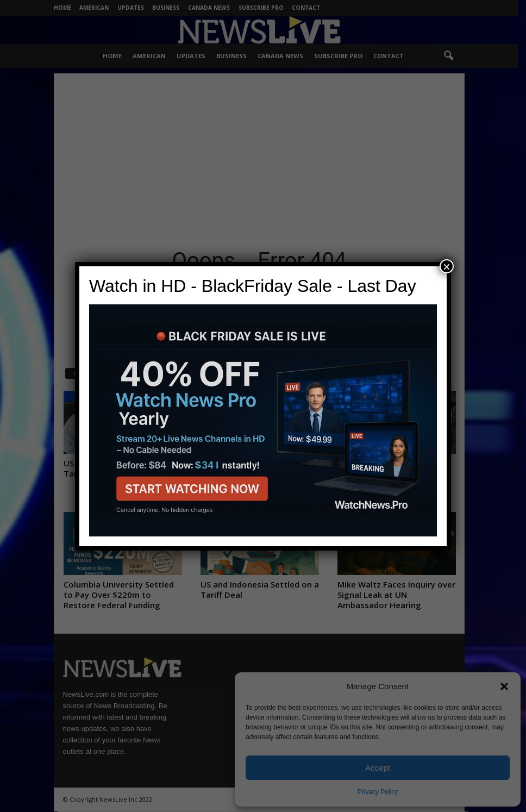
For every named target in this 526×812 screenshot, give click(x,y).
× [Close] (447, 266)
